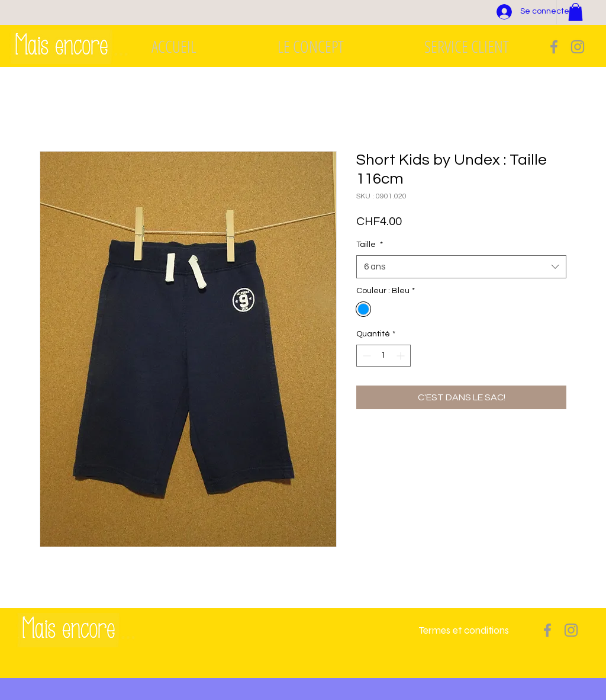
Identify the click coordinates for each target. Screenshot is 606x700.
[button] (576, 12)
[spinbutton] (383, 356)
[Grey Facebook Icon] (554, 47)
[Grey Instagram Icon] (578, 47)
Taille (370, 245)
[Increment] (402, 356)
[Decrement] (365, 356)
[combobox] (461, 267)
